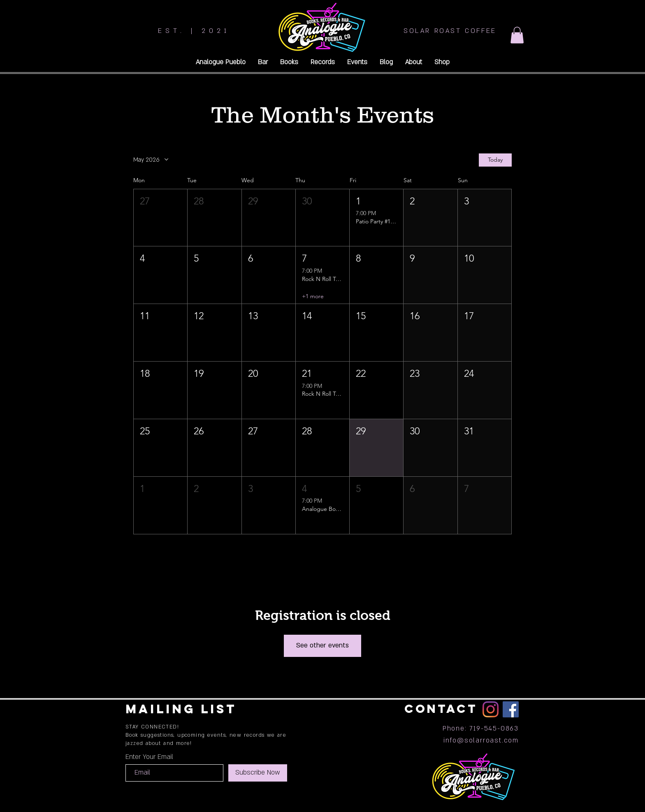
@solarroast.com (488, 740)
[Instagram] (491, 709)
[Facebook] (511, 709)
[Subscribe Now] (258, 773)
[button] (517, 35)
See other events (322, 645)
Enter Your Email (149, 757)
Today (495, 160)
